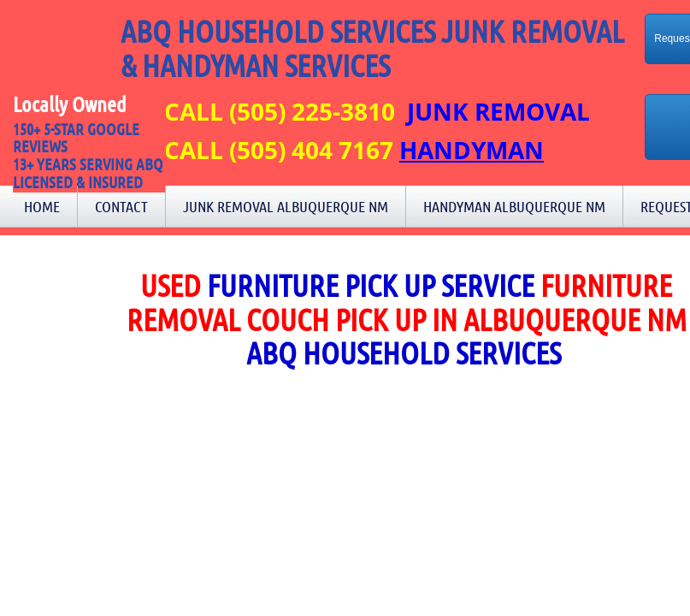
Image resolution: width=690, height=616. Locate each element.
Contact (121, 206)
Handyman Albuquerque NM (514, 206)
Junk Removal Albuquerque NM (286, 206)
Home (42, 206)
